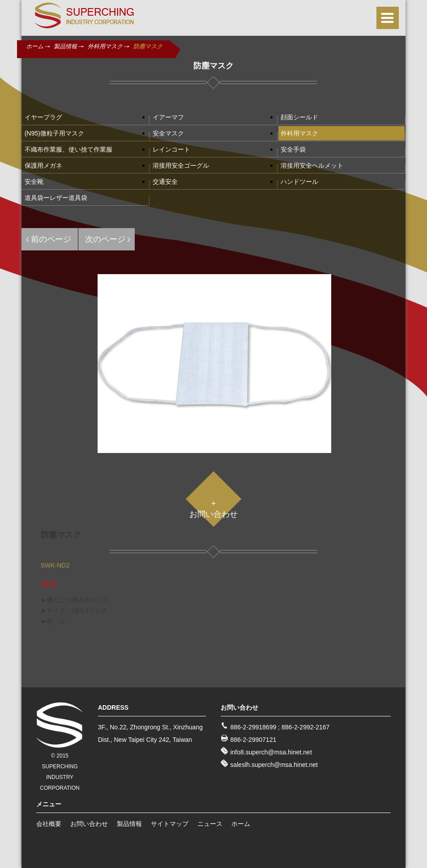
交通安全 (165, 182)
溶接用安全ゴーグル (181, 165)
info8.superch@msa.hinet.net (271, 752)
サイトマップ (170, 824)
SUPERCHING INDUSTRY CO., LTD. (85, 16)
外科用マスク (105, 46)
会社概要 (49, 824)
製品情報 (65, 46)
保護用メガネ (43, 165)
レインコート (171, 149)
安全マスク (168, 133)
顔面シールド (299, 117)
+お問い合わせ (213, 509)
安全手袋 (293, 149)
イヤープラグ (43, 117)
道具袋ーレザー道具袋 (56, 198)
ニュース (210, 824)
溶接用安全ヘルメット (312, 165)
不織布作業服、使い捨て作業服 (68, 149)
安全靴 (34, 182)
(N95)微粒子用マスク (54, 133)
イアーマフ (168, 117)
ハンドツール (299, 182)
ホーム (35, 46)
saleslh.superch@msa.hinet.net (274, 765)
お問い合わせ (89, 824)
